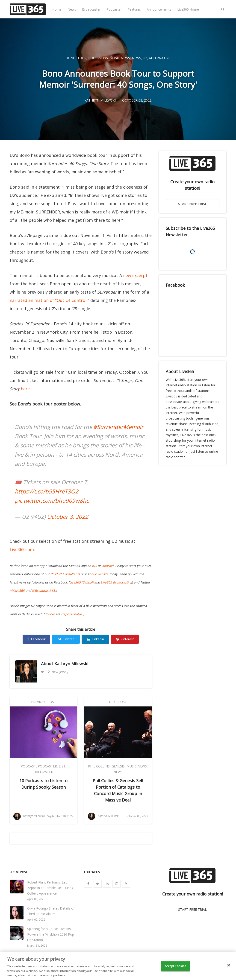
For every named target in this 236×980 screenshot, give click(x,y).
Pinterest (125, 639)
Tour (82, 58)
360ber (50, 614)
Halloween (44, 772)
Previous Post (44, 702)
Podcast (28, 766)
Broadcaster (91, 9)
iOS (94, 566)
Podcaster (114, 9)
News (72, 9)
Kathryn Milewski (71, 664)
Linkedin (96, 639)
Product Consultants (65, 574)
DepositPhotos (72, 614)
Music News (120, 58)
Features (134, 9)
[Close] (229, 965)
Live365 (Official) (81, 582)
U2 (145, 58)
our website (100, 574)
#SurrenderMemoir (118, 427)
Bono (71, 58)
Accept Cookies (176, 966)
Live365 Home (188, 9)
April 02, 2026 (36, 920)
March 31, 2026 (37, 946)
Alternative (159, 58)
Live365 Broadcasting (116, 582)
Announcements (159, 9)
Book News (98, 58)
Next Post (118, 702)
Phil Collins (99, 766)
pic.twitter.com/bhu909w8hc (52, 500)
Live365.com (22, 549)
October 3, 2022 (68, 517)
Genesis (118, 766)
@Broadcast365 (44, 591)
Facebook (36, 639)
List (62, 766)
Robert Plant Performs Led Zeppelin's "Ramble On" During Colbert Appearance (50, 888)
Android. (108, 566)
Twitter (66, 639)
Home (57, 9)
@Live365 (18, 591)
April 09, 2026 (36, 899)
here (25, 389)
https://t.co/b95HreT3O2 (47, 491)
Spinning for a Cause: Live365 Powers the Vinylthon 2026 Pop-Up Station (51, 934)
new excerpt (135, 275)
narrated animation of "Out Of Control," (49, 300)
